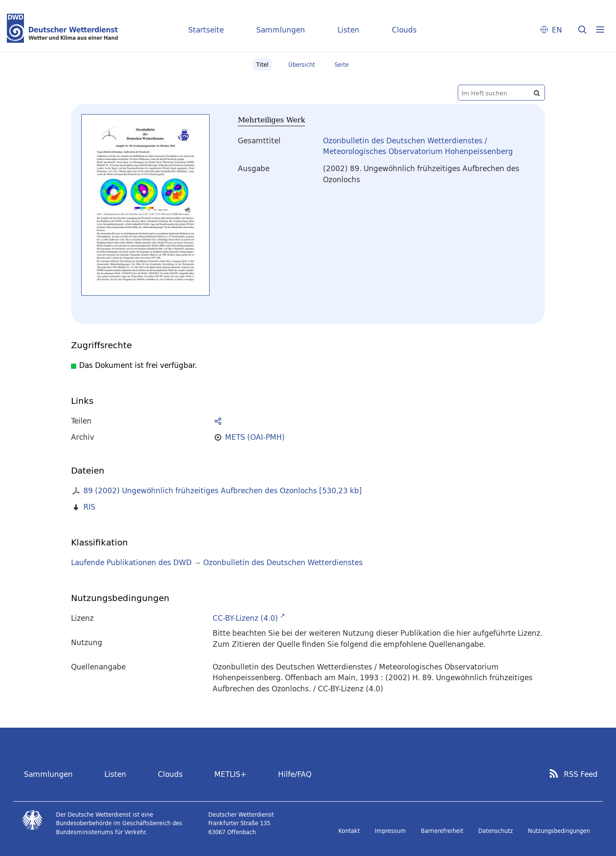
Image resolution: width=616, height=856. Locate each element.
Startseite (206, 30)
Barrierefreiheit (442, 831)
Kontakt (349, 831)
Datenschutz (496, 831)
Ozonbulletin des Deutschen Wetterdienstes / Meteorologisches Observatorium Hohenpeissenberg (418, 146)
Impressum (390, 831)
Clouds (404, 30)
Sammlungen (281, 30)
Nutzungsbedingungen (559, 831)
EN (557, 30)
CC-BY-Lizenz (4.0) (245, 618)
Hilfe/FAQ (295, 774)
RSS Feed (581, 774)
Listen (348, 30)
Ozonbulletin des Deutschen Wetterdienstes (283, 562)
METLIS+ (230, 774)
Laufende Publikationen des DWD (131, 562)
